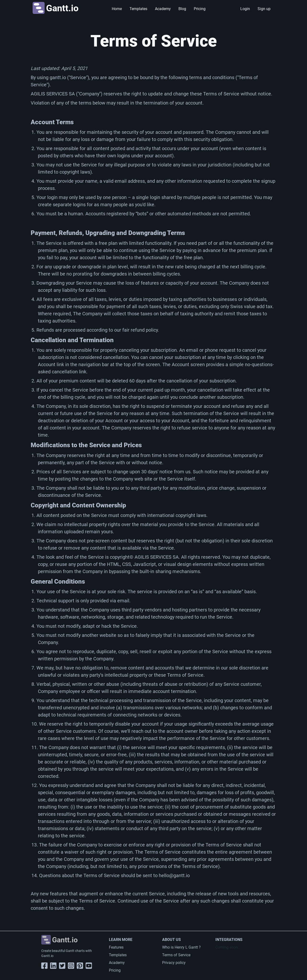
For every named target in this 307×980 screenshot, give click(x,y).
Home (117, 9)
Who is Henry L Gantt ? (181, 947)
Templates (138, 9)
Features (116, 947)
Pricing (200, 9)
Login (245, 9)
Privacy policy (174, 963)
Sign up (264, 9)
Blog (182, 9)
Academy (163, 9)
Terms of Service (176, 955)
